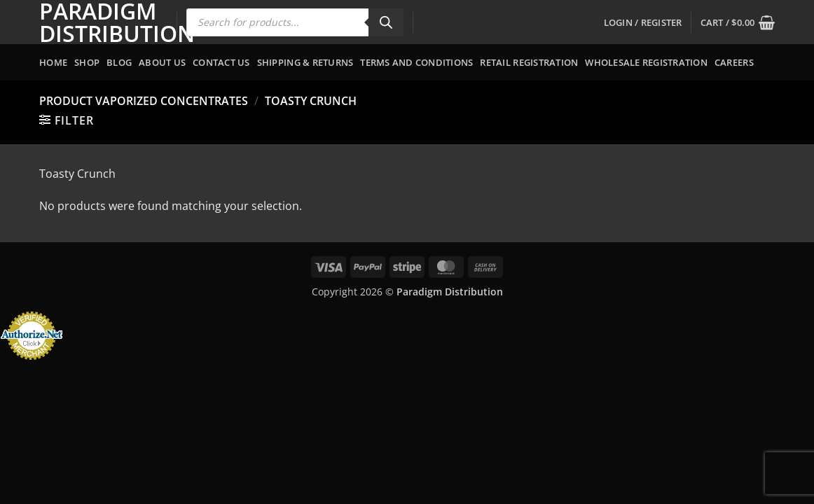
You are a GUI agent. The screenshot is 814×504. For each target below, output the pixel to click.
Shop (87, 62)
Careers (734, 62)
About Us (162, 62)
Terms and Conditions (416, 62)
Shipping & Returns (305, 62)
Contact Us (221, 62)
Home (53, 62)
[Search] (386, 22)
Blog (119, 62)
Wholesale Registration (646, 62)
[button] (643, 22)
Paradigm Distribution (97, 22)
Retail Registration (529, 62)
